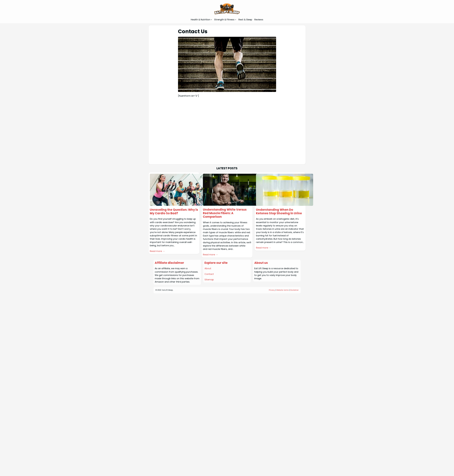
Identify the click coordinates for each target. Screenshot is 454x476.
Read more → (157, 251)
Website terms (282, 290)
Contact (209, 274)
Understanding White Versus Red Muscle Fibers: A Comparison (225, 213)
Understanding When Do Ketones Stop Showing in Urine (279, 212)
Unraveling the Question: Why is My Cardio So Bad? (174, 212)
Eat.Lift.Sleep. (168, 290)
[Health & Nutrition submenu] (211, 20)
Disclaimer (294, 290)
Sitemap (209, 280)
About (208, 268)
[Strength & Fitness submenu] (236, 20)
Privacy (272, 290)
